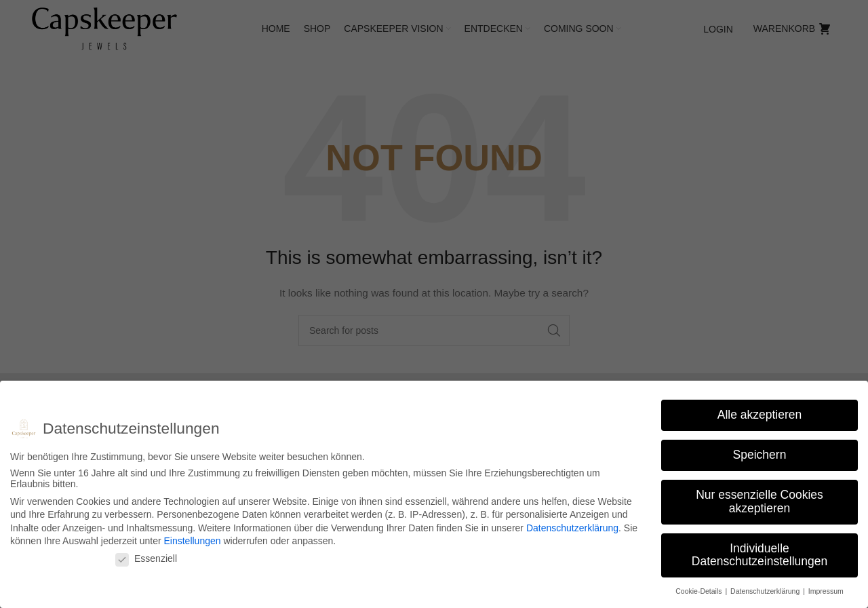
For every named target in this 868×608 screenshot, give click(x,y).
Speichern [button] (760, 455)
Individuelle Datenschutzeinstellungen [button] (759, 555)
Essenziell (146, 558)
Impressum (826, 591)
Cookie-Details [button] (699, 591)
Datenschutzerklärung (572, 528)
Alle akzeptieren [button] (760, 415)
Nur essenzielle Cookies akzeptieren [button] (759, 501)
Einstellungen (192, 541)
